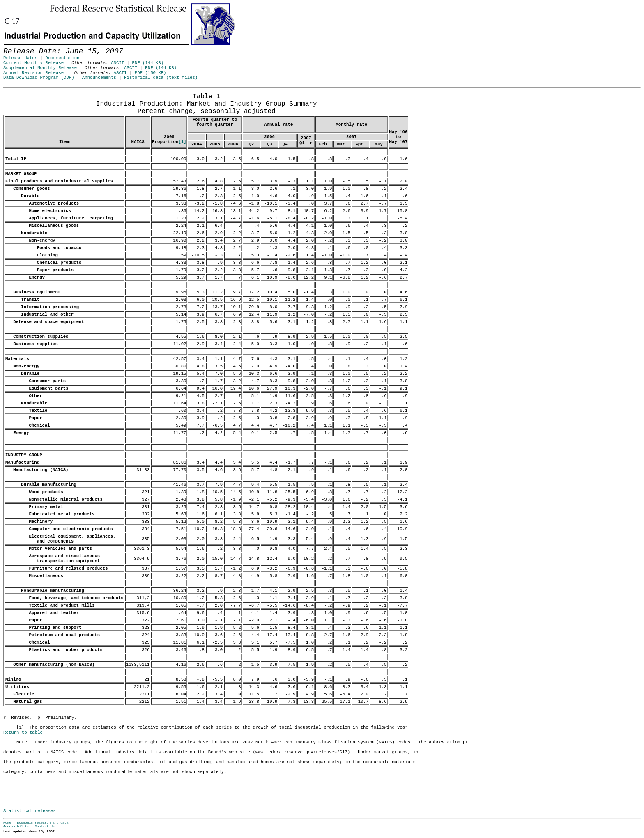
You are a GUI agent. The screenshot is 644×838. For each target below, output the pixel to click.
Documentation (62, 58)
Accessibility (16, 826)
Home (7, 823)
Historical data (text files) (161, 78)
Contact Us (45, 826)
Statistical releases (30, 811)
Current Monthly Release (33, 63)
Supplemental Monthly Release (40, 68)
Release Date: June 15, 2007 (21, 92)
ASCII (117, 63)
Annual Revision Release (33, 73)
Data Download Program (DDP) (39, 78)
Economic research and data (43, 823)
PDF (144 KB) (148, 63)
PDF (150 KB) (151, 73)
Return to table (23, 732)
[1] (182, 142)
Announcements (99, 78)
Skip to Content (13, 46)
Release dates (20, 58)
